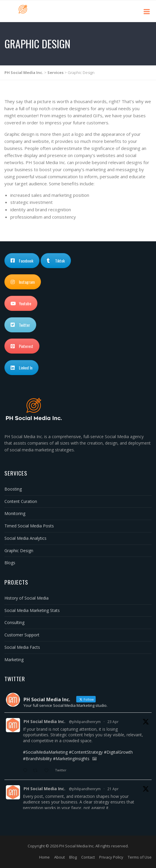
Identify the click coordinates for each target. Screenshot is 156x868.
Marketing (14, 660)
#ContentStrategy (86, 752)
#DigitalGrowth (118, 752)
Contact (88, 857)
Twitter (20, 325)
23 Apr (113, 722)
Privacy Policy (111, 857)
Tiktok (56, 261)
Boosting (13, 489)
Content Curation (21, 501)
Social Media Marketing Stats (32, 610)
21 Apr (113, 789)
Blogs (10, 563)
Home (44, 857)
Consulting (14, 622)
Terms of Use (140, 857)
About (59, 857)
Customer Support (22, 635)
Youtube (21, 303)
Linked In (21, 368)
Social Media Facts (22, 647)
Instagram (23, 282)
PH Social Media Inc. (44, 721)
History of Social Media (26, 598)
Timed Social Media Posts (29, 526)
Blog (73, 857)
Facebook (22, 261)
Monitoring (15, 513)
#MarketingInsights (71, 759)
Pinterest (22, 346)
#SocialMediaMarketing (45, 752)
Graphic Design (19, 551)
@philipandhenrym (85, 722)
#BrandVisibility (37, 759)
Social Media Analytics (25, 538)
